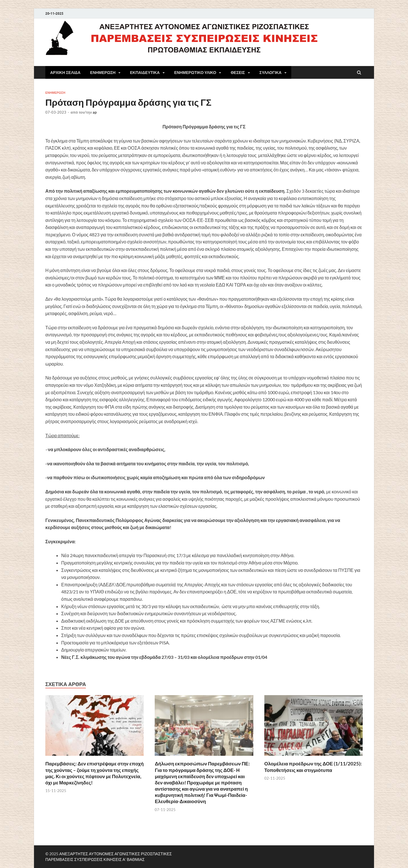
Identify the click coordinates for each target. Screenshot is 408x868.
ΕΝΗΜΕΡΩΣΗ (103, 73)
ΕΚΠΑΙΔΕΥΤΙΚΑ (145, 73)
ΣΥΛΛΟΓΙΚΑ (271, 73)
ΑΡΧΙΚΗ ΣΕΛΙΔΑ (65, 73)
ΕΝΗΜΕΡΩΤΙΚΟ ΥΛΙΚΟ (195, 73)
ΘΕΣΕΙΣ (238, 73)
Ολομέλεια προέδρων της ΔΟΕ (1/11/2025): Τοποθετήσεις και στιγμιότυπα (313, 767)
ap (95, 112)
